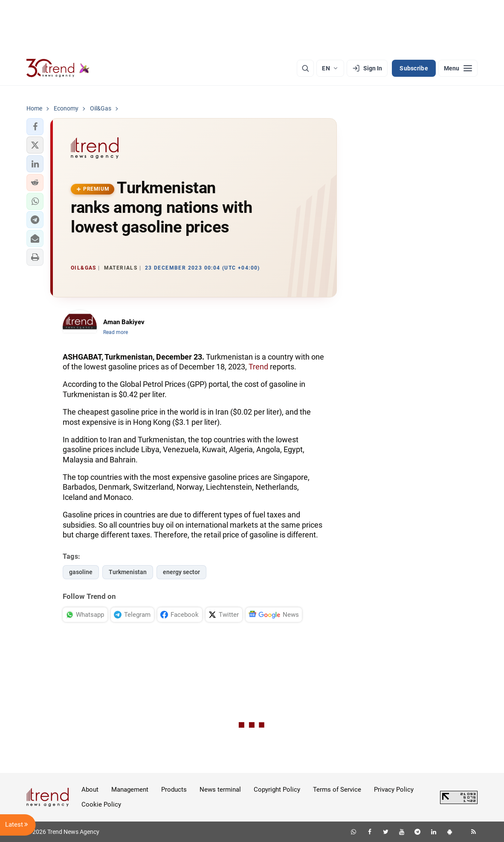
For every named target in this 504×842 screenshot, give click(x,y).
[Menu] (458, 68)
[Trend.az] (58, 68)
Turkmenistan (128, 572)
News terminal (220, 790)
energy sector (181, 572)
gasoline (81, 572)
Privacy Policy (394, 790)
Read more (116, 332)
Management (130, 790)
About (90, 790)
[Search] (305, 68)
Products (174, 790)
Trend (258, 367)
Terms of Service (337, 790)
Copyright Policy (277, 790)
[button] (35, 127)
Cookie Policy (101, 804)
